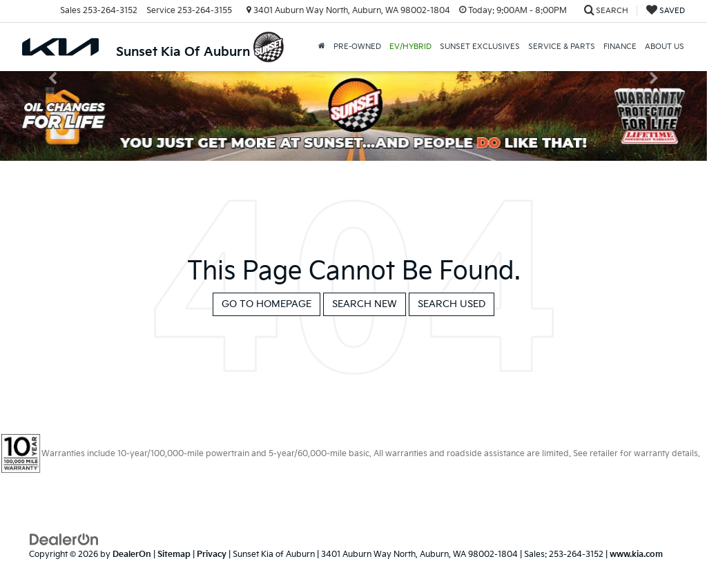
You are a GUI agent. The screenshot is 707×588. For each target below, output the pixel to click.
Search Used (452, 304)
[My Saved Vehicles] (666, 11)
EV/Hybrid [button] (410, 47)
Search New (365, 304)
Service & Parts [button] (562, 47)
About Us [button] (665, 47)
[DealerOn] (64, 539)
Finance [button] (620, 47)
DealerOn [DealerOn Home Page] (132, 555)
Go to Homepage (267, 304)
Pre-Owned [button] (357, 47)
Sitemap (174, 555)
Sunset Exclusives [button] (480, 47)
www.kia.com (636, 555)
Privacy (212, 555)
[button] (322, 47)
